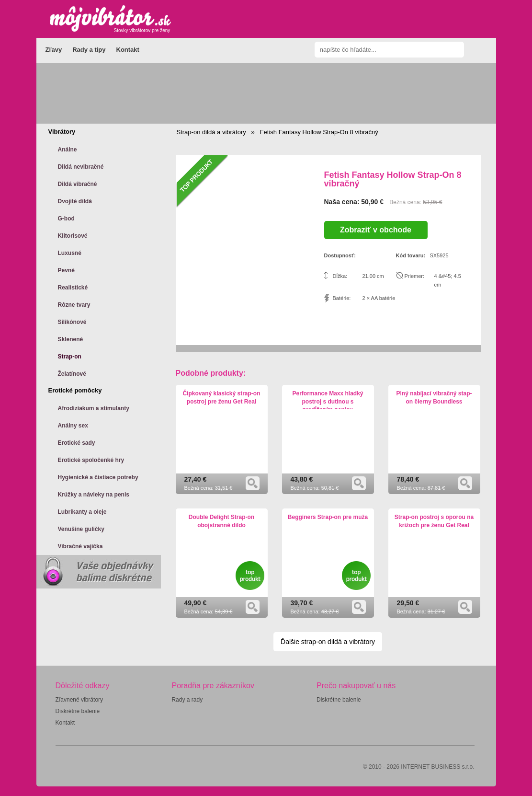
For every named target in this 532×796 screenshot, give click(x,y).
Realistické (73, 288)
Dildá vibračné (78, 184)
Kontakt (128, 50)
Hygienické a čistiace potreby (98, 477)
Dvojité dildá (75, 201)
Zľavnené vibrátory (79, 700)
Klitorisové (73, 236)
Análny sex (73, 426)
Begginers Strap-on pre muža (328, 517)
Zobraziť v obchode (376, 230)
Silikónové (72, 322)
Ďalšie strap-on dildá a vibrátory (328, 642)
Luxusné (70, 253)
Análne (68, 150)
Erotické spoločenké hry (91, 460)
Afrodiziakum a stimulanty (94, 408)
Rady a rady (187, 700)
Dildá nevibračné (81, 167)
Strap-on (70, 357)
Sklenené (71, 339)
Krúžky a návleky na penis (94, 495)
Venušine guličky (81, 529)
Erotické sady (77, 443)
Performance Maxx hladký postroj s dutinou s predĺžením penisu (328, 402)
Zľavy (54, 50)
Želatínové (72, 374)
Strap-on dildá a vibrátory (211, 132)
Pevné (66, 270)
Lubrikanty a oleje (82, 512)
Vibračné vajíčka (80, 546)
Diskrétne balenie (78, 711)
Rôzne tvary (74, 305)
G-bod (66, 219)
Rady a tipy (89, 50)
